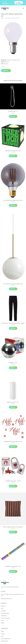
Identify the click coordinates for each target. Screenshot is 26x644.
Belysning (3, 606)
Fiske (2, 608)
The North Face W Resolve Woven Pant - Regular (13, 323)
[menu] (23, 8)
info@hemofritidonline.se (7, 599)
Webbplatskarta (5, 641)
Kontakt (3, 634)
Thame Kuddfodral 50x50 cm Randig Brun (13, 527)
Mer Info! (6, 71)
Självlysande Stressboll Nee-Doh (13, 151)
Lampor (18, 60)
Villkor (2, 636)
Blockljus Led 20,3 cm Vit (13, 402)
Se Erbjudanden (19, 3)
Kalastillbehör (4, 616)
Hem (2, 18)
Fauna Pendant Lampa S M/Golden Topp (13, 284)
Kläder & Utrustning (11, 60)
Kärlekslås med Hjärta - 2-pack (13, 481)
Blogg (2, 631)
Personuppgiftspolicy (6, 639)
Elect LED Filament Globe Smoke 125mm (13, 200)
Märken (3, 621)
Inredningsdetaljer (5, 613)
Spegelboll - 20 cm (13, 363)
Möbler (3, 623)
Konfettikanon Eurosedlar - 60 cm (13, 566)
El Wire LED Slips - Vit (13, 111)
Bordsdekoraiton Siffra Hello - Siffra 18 (13, 442)
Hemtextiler (4, 611)
